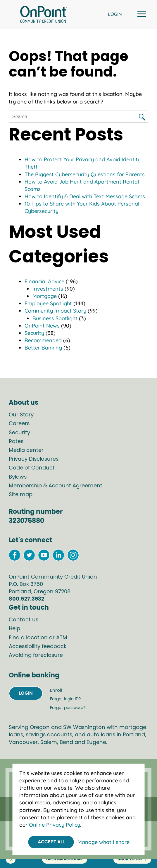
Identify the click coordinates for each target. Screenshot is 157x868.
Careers (19, 424)
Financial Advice (44, 281)
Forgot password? (68, 708)
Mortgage (45, 296)
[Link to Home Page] (44, 15)
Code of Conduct (32, 468)
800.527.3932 (26, 599)
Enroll (56, 690)
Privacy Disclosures (34, 459)
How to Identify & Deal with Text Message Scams (85, 196)
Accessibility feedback (38, 647)
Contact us (24, 620)
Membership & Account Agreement (56, 486)
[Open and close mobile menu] (141, 15)
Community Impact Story (55, 311)
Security (34, 333)
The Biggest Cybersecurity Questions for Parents (85, 174)
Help (14, 629)
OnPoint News (42, 326)
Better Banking (43, 348)
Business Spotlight (55, 318)
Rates (16, 442)
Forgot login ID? (65, 699)
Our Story (21, 415)
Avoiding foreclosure (36, 655)
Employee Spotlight (48, 303)
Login (26, 693)
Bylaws (18, 477)
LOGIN (115, 14)
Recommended (43, 340)
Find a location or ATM (38, 638)
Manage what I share (103, 842)
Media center (26, 450)
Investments (48, 289)
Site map (21, 495)
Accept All (51, 842)
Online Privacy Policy (55, 825)
